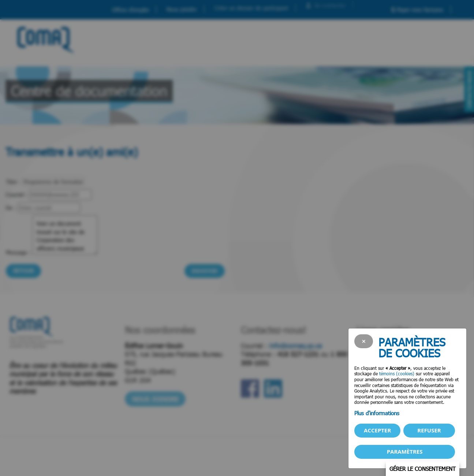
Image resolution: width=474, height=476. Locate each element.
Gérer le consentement (423, 469)
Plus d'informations (377, 413)
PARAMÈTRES (405, 451)
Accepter (377, 430)
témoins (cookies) (397, 373)
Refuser (429, 430)
